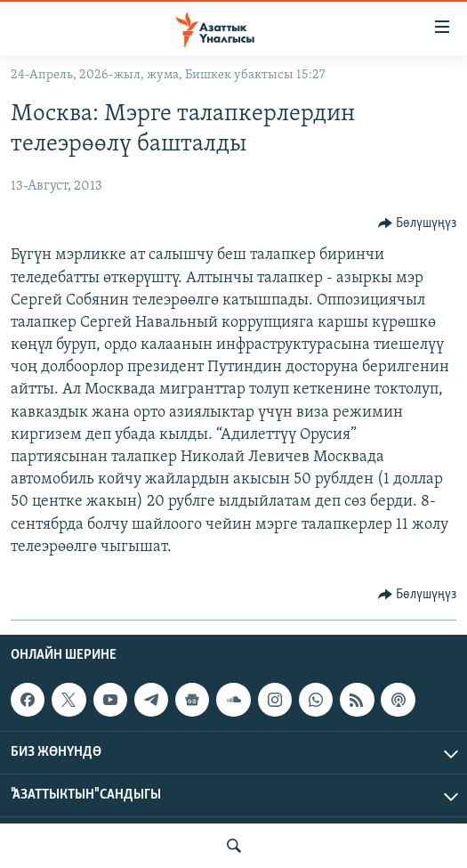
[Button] (418, 223)
